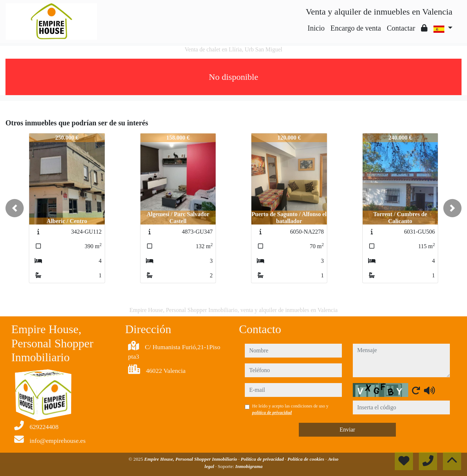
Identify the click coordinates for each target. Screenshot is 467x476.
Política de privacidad (263, 459)
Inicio (316, 28)
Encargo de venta (356, 28)
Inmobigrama (249, 466)
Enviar (348, 430)
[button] (15, 208)
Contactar (401, 28)
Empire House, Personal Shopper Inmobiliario (191, 459)
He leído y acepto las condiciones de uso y (290, 409)
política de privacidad (272, 413)
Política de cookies (306, 459)
